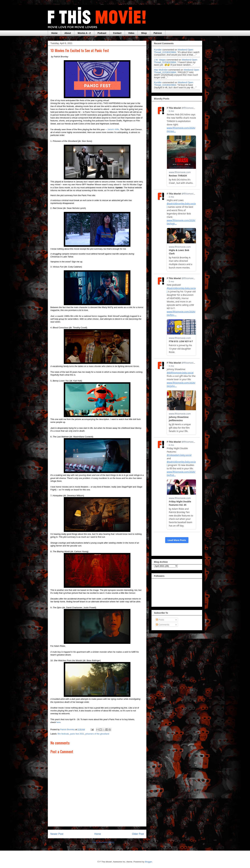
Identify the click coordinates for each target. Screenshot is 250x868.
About (68, 33)
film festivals (63, 734)
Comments (163, 625)
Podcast (102, 33)
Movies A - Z (84, 33)
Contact (117, 33)
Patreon (158, 33)
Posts (160, 620)
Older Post (138, 834)
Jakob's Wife (113, 129)
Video (131, 33)
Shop (144, 33)
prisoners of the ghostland (97, 734)
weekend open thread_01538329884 (174, 51)
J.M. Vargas (160, 60)
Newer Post (57, 834)
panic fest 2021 (77, 734)
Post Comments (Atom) (103, 842)
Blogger (148, 862)
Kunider (158, 50)
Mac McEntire (161, 70)
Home (54, 33)
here (59, 722)
